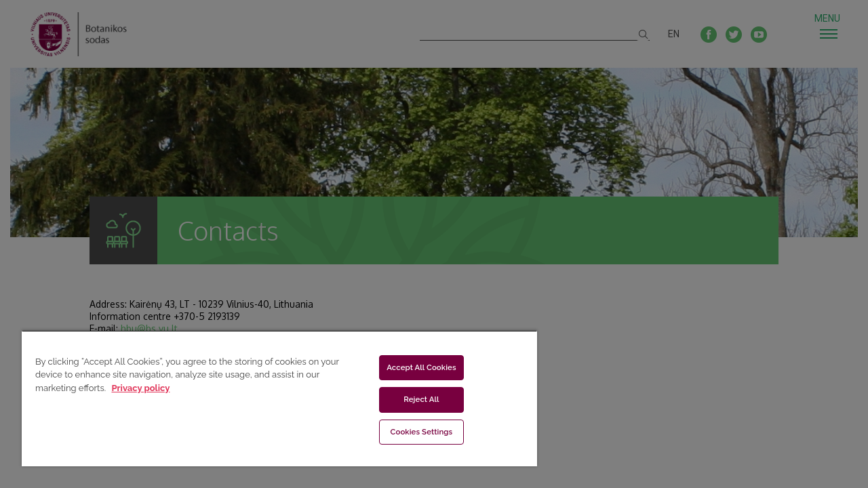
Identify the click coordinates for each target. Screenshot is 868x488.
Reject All (413, 399)
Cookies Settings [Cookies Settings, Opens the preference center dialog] (413, 432)
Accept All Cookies (413, 367)
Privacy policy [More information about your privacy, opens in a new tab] (140, 388)
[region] (273, 398)
